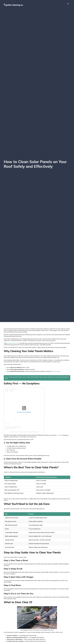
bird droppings (56, 371)
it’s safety (59, 435)
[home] (13, 5)
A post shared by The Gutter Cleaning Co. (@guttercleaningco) (24, 432)
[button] (68, 4)
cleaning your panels (13, 343)
